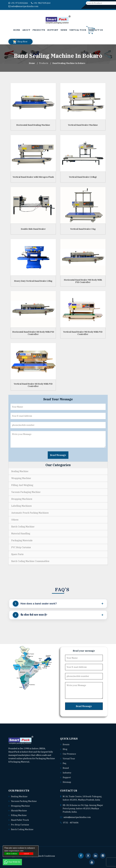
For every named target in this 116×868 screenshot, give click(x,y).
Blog (65, 749)
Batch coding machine (22, 829)
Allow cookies (12, 854)
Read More (36, 762)
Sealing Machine (20, 471)
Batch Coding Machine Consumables (30, 561)
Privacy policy (30, 851)
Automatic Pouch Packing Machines (30, 513)
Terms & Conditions (45, 856)
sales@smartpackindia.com (23, 6)
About (26, 30)
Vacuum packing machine (24, 801)
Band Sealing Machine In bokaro (69, 63)
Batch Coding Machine (23, 527)
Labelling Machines (21, 506)
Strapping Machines (22, 499)
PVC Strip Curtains (21, 547)
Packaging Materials (22, 540)
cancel (26, 854)
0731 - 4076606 (71, 823)
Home (17, 30)
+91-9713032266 (18, 3)
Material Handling (21, 533)
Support (53, 30)
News (64, 30)
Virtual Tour (78, 30)
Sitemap (67, 782)
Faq (64, 763)
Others (15, 520)
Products (39, 30)
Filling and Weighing (22, 485)
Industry (67, 773)
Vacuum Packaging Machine (26, 492)
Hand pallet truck (20, 820)
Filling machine (19, 815)
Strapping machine (20, 806)
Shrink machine (19, 811)
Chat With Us (12, 862)
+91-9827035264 (41, 3)
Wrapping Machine (21, 478)
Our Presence (69, 754)
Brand (66, 768)
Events (66, 744)
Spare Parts (17, 554)
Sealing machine (19, 796)
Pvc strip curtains (20, 825)
